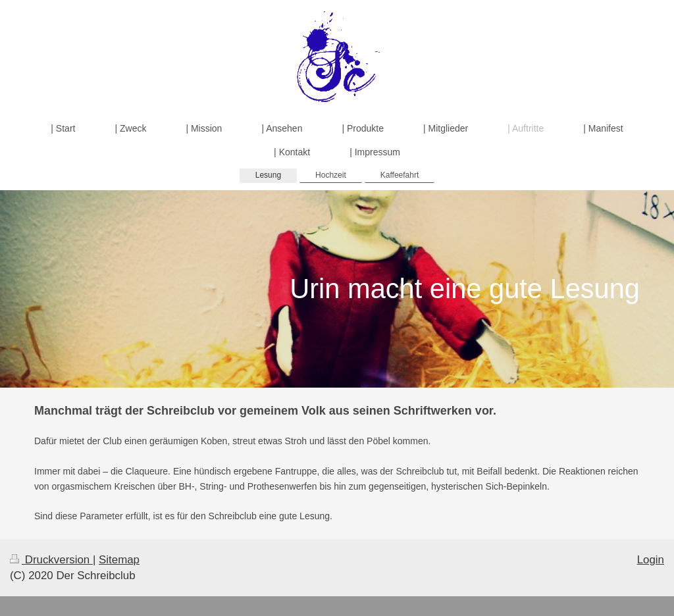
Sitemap (119, 560)
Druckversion (51, 560)
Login (651, 560)
